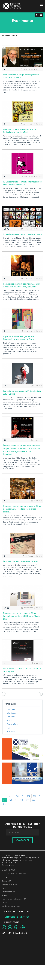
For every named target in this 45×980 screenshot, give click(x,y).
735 (5, 800)
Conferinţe (11, 717)
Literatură (11, 709)
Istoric (4, 888)
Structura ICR (7, 881)
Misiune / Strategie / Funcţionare (14, 874)
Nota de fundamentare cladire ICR (14, 899)
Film (8, 728)
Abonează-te (23, 840)
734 (40, 796)
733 (34, 796)
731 (23, 796)
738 (22, 800)
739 (28, 800)
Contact (4, 903)
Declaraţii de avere (8, 892)
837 (5, 804)
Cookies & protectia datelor (11, 906)
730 (17, 796)
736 (10, 800)
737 (16, 800)
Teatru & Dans (12, 724)
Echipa (4, 877)
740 (33, 800)
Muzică (10, 720)
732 (29, 796)
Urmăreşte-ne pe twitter (17, 917)
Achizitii (5, 895)
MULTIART (11, 732)
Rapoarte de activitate (9, 885)
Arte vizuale (12, 713)
